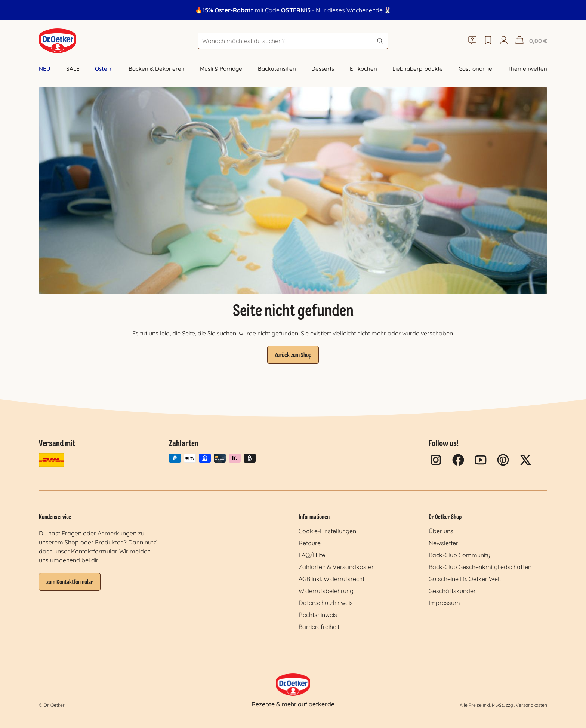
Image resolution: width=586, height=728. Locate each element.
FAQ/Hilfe (312, 555)
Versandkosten (531, 705)
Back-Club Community (459, 555)
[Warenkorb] (530, 41)
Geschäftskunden (453, 591)
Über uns (441, 531)
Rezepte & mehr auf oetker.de (293, 704)
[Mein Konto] (504, 41)
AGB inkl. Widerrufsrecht (331, 579)
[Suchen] (380, 41)
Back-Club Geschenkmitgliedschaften (480, 567)
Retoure (310, 543)
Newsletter (443, 543)
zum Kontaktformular (70, 583)
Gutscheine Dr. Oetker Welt (465, 579)
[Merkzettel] (488, 41)
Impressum (444, 603)
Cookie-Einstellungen (327, 531)
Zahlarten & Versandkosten (337, 567)
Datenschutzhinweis (326, 603)
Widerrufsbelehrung (326, 591)
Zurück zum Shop (293, 356)
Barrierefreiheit (319, 627)
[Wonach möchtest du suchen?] (293, 41)
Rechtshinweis (318, 615)
